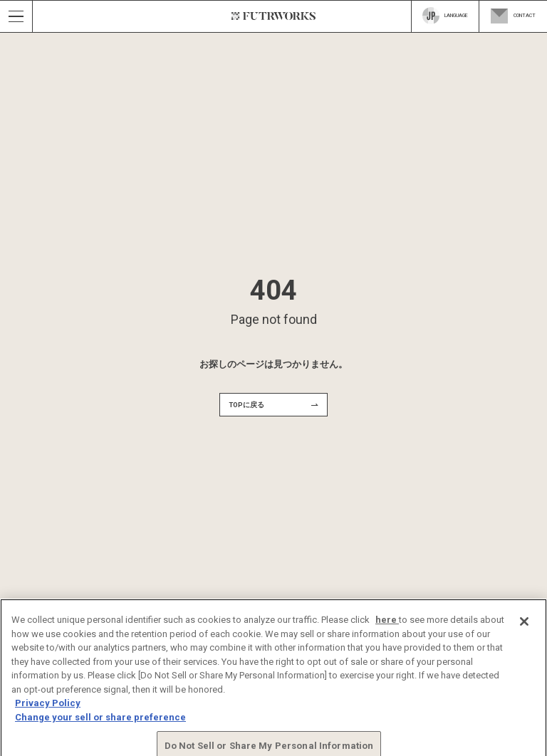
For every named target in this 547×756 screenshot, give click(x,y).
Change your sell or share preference (100, 724)
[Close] (524, 629)
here (387, 627)
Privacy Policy (48, 710)
